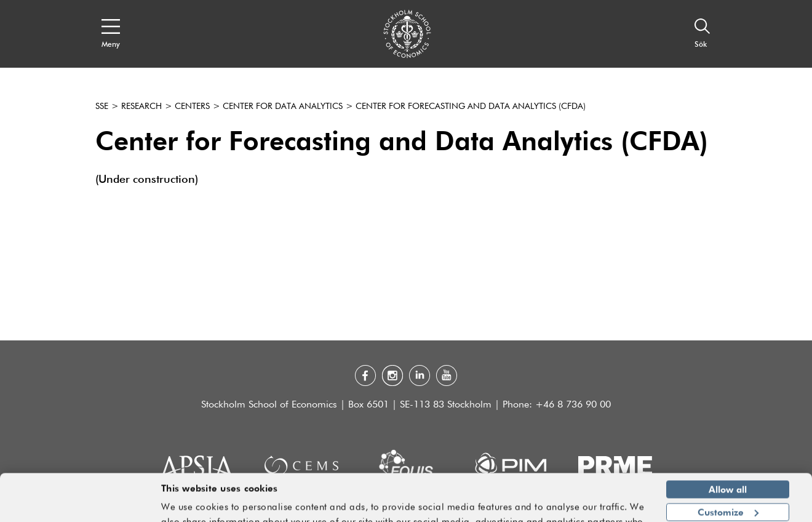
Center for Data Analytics (283, 106)
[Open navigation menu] (111, 34)
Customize (728, 467)
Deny (727, 490)
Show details (612, 507)
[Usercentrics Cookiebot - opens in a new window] (80, 505)
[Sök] (703, 34)
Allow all (728, 445)
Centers (192, 106)
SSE (102, 106)
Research (141, 106)
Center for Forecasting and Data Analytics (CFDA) (471, 106)
